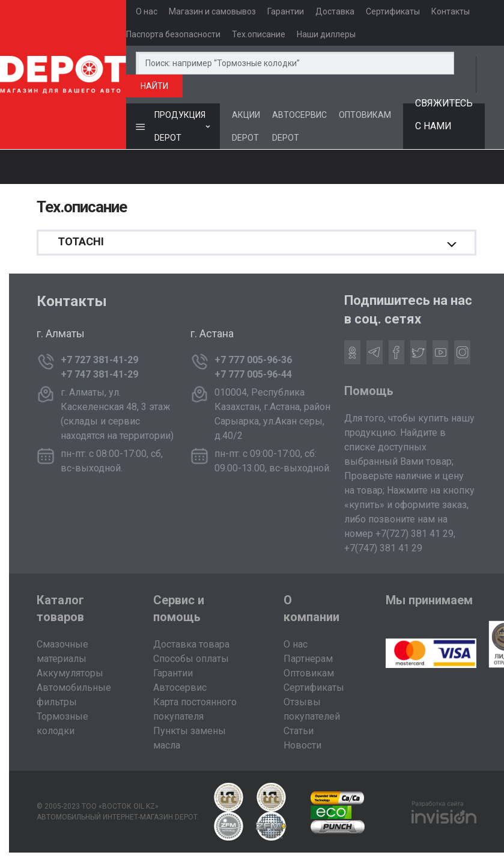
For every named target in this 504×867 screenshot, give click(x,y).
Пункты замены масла (190, 738)
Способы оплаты (191, 659)
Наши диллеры (326, 34)
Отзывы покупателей (312, 709)
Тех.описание (259, 34)
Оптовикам (309, 673)
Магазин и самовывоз (212, 11)
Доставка (335, 11)
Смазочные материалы (62, 651)
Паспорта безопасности (173, 34)
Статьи (299, 731)
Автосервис (180, 688)
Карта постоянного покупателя (195, 709)
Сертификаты (393, 11)
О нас (147, 11)
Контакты (451, 11)
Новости (302, 745)
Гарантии (286, 11)
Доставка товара (191, 644)
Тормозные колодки (62, 724)
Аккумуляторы (70, 673)
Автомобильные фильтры (74, 695)
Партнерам (308, 659)
